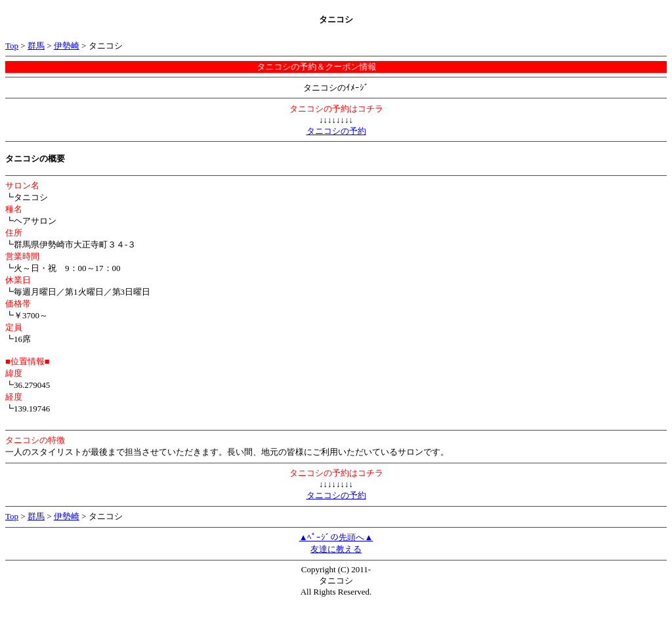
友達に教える (336, 549)
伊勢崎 (67, 46)
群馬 (36, 46)
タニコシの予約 (336, 131)
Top (12, 46)
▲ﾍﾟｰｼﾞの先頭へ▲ (336, 537)
